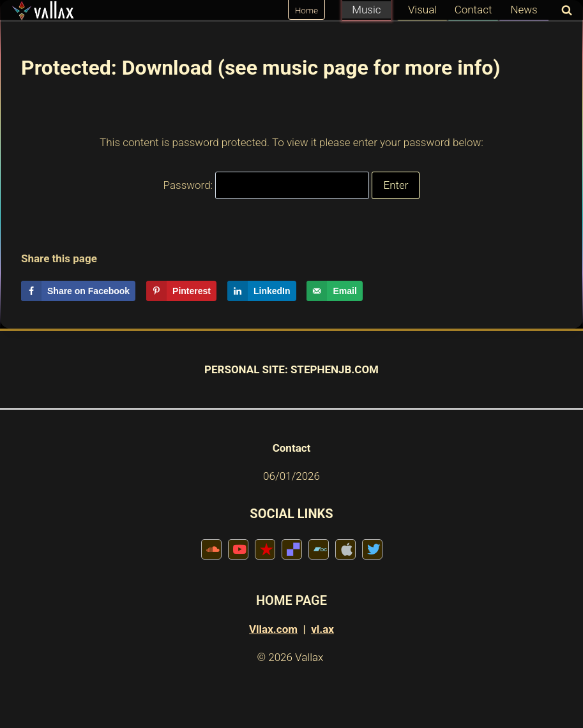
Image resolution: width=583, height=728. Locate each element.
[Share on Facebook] (78, 291)
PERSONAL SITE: (246, 369)
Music (366, 10)
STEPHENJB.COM (335, 369)
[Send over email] (334, 291)
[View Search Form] (564, 11)
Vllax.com (273, 629)
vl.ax (322, 629)
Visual (422, 10)
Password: (267, 185)
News (524, 10)
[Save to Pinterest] (181, 291)
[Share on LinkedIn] (262, 291)
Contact (473, 10)
